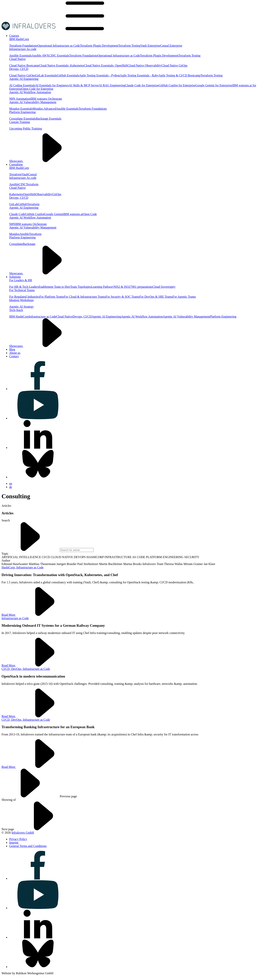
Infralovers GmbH (23, 833)
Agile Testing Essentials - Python (99, 75)
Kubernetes (16, 194)
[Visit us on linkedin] (38, 448)
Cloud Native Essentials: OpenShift (106, 65)
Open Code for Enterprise (38, 89)
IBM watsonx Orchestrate (46, 99)
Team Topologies (81, 287)
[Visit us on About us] (15, 353)
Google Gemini (54, 214)
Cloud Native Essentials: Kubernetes (62, 65)
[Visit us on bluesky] (38, 477)
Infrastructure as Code (43, 317)
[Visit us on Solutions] (15, 277)
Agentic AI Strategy (21, 307)
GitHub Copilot (35, 214)
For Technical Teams (22, 290)
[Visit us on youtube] (38, 418)
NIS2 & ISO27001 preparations (133, 287)
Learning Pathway (102, 287)
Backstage (29, 244)
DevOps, (17, 669)
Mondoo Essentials (21, 109)
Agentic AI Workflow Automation (30, 92)
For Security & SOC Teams (123, 297)
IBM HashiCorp (19, 39)
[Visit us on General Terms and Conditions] (28, 846)
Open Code (90, 214)
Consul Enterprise (171, 46)
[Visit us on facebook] (38, 389)
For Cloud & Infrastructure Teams (85, 297)
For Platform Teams (52, 297)
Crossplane (16, 244)
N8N (12, 224)
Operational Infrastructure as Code (59, 46)
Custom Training (20, 122)
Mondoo (14, 234)
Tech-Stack (16, 310)
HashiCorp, (9, 567)
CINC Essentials (59, 56)
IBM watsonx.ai (73, 214)
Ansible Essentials (20, 56)
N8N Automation (20, 99)
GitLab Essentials (46, 75)
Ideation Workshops (21, 300)
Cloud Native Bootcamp (24, 65)
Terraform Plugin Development (99, 46)
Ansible (14, 184)
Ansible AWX (40, 56)
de (11, 487)
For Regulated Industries (24, 297)
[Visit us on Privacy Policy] (18, 839)
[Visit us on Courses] (14, 36)
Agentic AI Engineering (24, 79)
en (11, 484)
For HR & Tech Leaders (24, 287)
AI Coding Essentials (22, 85)
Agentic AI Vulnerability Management (33, 102)
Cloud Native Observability (145, 65)
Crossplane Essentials (22, 119)
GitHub (22, 204)
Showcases (45, 161)
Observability (44, 194)
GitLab (13, 204)
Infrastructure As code (23, 49)
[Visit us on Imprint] (14, 843)
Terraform (15, 174)
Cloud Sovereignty (164, 287)
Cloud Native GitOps (174, 65)
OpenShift (29, 194)
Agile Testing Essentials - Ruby (139, 75)
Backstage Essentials (49, 119)
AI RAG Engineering (112, 85)
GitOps (57, 194)
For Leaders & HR (21, 280)
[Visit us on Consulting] (16, 164)
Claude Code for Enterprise (142, 85)
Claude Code (17, 214)
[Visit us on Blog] (12, 349)
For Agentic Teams (184, 297)
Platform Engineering (22, 112)
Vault (25, 174)
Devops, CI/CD (19, 69)
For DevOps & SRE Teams (156, 297)
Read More (38, 615)
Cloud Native (17, 59)
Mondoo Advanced (44, 109)
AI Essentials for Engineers (52, 85)
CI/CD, (6, 669)
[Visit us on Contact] (14, 356)
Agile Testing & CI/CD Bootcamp (179, 75)
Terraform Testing (129, 46)
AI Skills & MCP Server (84, 85)
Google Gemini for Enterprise (214, 85)
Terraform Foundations (23, 46)
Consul (32, 174)
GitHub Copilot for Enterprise (177, 85)
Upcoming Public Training (26, 128)
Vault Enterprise (150, 46)
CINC (22, 184)
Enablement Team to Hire (54, 287)
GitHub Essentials (68, 75)
